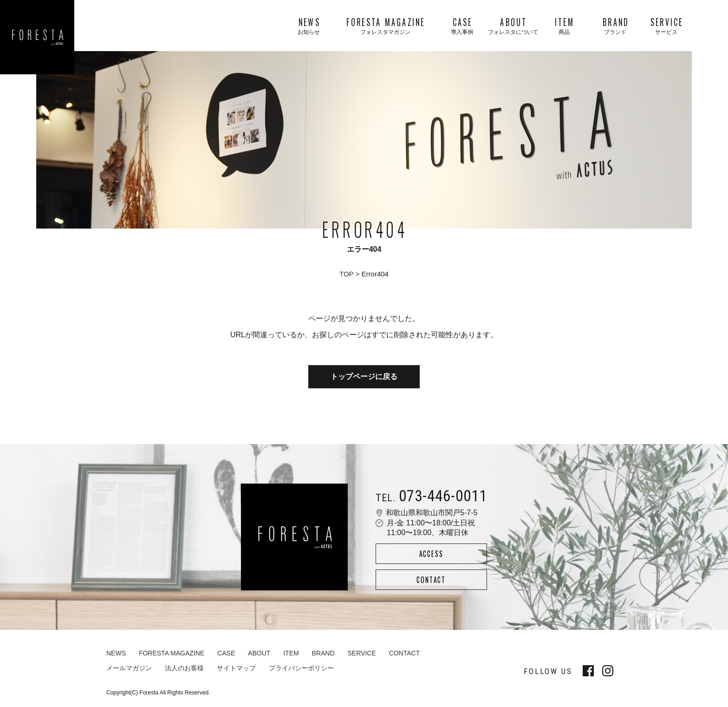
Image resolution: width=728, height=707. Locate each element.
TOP (347, 274)
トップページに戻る (364, 376)
